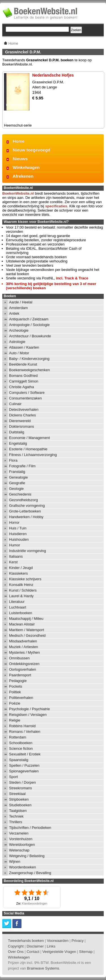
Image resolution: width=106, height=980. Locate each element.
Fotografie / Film (22, 466)
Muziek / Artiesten (24, 647)
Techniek (16, 816)
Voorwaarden (58, 941)
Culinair (15, 404)
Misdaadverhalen (23, 641)
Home (19, 141)
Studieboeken (20, 805)
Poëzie (15, 703)
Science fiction (21, 748)
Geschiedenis (20, 494)
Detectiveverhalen (24, 409)
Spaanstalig (19, 760)
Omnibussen (19, 658)
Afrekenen (23, 176)
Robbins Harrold (22, 726)
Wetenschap (19, 850)
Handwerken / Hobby (26, 517)
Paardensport (20, 675)
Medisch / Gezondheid (27, 635)
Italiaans (16, 556)
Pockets (16, 686)
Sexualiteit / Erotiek (25, 754)
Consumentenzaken (25, 398)
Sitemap (86, 952)
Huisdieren (18, 534)
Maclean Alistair (22, 624)
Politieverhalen (21, 698)
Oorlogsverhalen (22, 669)
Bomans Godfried (23, 376)
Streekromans (20, 788)
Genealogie (19, 477)
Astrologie (17, 342)
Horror (14, 522)
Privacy (78, 941)
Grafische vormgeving (27, 506)
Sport (13, 777)
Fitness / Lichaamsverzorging (33, 455)
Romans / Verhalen (25, 732)
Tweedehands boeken (26, 941)
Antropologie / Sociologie (29, 325)
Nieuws (20, 159)
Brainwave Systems (43, 968)
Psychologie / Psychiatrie (30, 709)
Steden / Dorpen (22, 782)
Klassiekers (18, 573)
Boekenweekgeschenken (30, 370)
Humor (15, 545)
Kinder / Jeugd (21, 568)
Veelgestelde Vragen (59, 952)
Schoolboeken (21, 743)
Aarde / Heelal (21, 302)
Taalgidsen (18, 811)
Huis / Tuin (18, 528)
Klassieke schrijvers (25, 579)
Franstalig (17, 472)
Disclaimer (35, 946)
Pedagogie (18, 681)
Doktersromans (21, 426)
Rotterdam (18, 737)
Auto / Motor (19, 353)
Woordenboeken (22, 867)
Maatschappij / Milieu (26, 619)
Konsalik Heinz (21, 585)
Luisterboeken (21, 613)
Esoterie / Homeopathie (28, 449)
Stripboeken (19, 799)
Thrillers (16, 822)
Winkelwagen (26, 167)
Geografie (17, 483)
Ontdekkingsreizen (24, 664)
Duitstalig (17, 432)
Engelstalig (18, 443)
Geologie (16, 489)
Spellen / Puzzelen (24, 765)
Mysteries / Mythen (24, 652)
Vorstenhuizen (21, 839)
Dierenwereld (20, 421)
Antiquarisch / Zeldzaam (29, 319)
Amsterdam (18, 308)
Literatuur (17, 602)
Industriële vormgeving (28, 551)
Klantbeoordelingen (35, 904)
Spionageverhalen (24, 771)
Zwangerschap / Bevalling (30, 873)
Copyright (16, 946)
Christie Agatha (21, 387)
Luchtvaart (18, 607)
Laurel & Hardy (21, 596)
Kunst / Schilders (23, 590)
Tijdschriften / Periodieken (30, 828)
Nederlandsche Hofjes (53, 75)
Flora (13, 460)
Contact (33, 952)
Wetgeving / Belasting (27, 856)
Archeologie (19, 330)
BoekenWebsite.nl (18, 193)
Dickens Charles (22, 415)
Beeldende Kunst (23, 364)
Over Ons (16, 952)
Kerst (13, 562)
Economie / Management (30, 438)
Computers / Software (27, 393)
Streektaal (17, 794)
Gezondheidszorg (23, 500)
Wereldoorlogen (22, 845)
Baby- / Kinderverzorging (29, 359)
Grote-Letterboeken (25, 511)
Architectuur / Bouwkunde (30, 336)
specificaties (56, 206)
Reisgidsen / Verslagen (28, 715)
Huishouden (19, 539)
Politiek (15, 692)
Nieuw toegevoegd (32, 150)
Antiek (14, 313)
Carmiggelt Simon (24, 381)
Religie (15, 720)
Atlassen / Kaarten (24, 347)
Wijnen (15, 861)
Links (51, 946)
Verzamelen (19, 833)
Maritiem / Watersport (27, 630)
